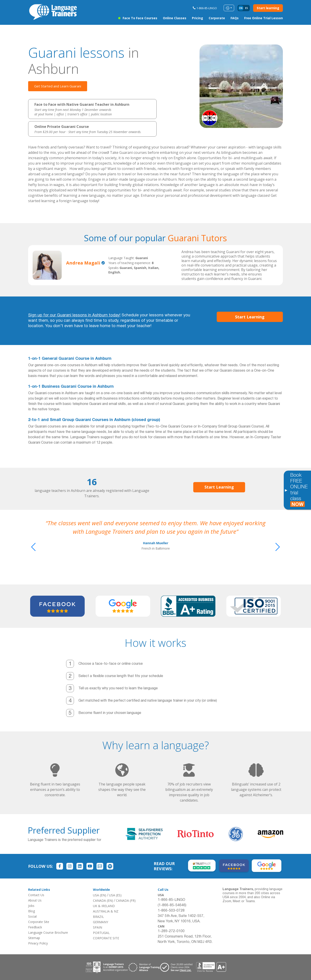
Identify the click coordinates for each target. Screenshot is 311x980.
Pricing (198, 18)
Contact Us (36, 895)
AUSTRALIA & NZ (106, 911)
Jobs (31, 906)
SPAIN (98, 927)
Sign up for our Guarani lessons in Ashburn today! (74, 315)
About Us (35, 900)
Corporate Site (39, 922)
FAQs (235, 18)
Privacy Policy (38, 943)
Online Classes (175, 18)
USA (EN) (100, 895)
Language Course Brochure (48, 932)
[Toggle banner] (286, 490)
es (246, 8)
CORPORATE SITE (106, 938)
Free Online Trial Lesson (264, 18)
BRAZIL (98, 917)
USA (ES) (115, 895)
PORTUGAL (101, 933)
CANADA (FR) (126, 901)
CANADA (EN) (103, 901)
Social (32, 916)
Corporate (217, 18)
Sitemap (34, 938)
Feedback (35, 927)
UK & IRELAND (104, 906)
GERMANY (101, 922)
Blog (32, 911)
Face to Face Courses (140, 18)
